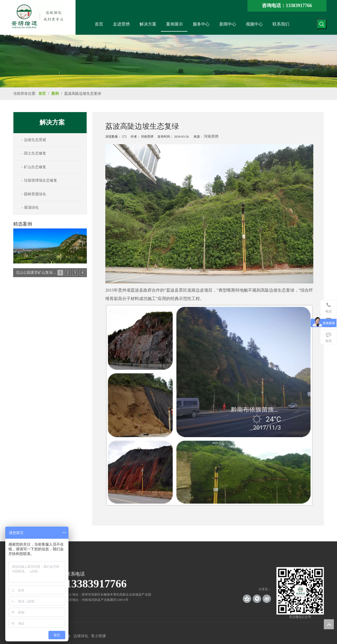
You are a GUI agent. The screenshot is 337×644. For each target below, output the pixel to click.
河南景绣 (211, 136)
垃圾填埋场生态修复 (41, 180)
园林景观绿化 (35, 194)
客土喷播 (98, 636)
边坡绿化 (81, 636)
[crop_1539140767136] (300, 591)
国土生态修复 (35, 153)
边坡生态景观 (35, 140)
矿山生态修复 (35, 167)
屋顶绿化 (31, 208)
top (329, 624)
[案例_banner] (168, 61)
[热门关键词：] (322, 24)
